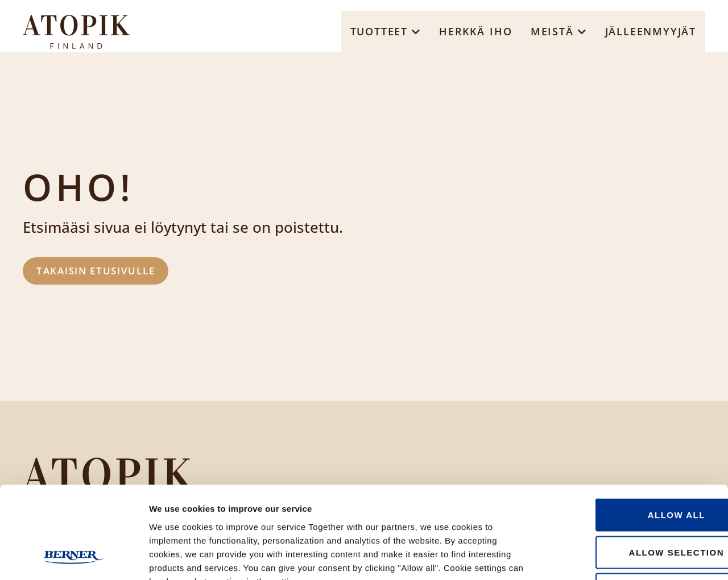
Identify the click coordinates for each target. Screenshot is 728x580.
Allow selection (633, 468)
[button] (386, 32)
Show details (597, 558)
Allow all (633, 431)
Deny (633, 505)
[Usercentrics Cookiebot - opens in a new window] (74, 558)
